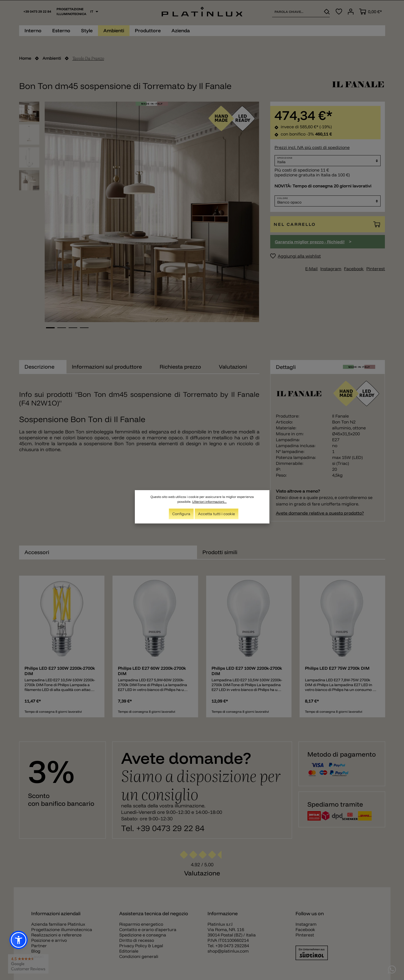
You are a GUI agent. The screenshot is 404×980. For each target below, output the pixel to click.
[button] (19, 940)
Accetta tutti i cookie (217, 514)
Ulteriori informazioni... (209, 502)
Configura (181, 514)
